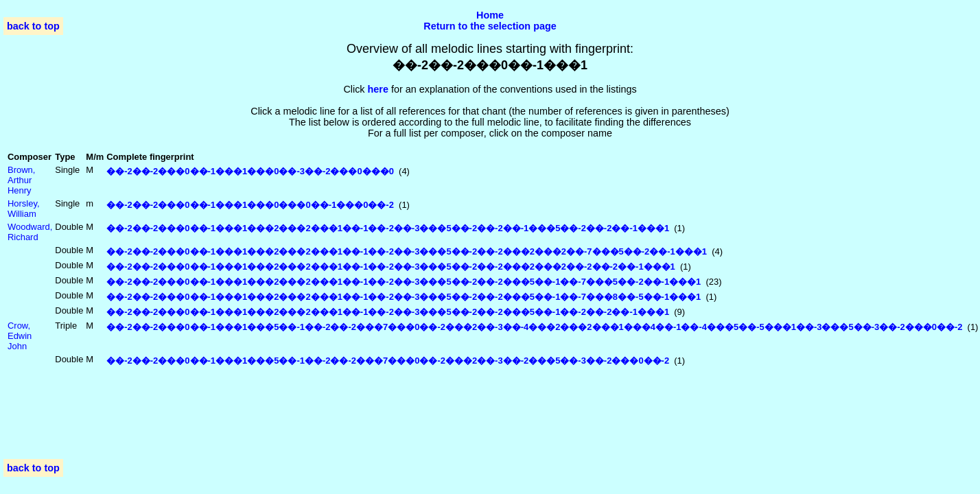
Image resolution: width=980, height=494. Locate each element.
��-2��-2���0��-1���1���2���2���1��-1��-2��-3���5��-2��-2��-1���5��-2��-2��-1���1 (388, 228)
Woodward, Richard (30, 232)
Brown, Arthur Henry (21, 180)
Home (490, 15)
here (378, 89)
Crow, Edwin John (20, 336)
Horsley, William (24, 209)
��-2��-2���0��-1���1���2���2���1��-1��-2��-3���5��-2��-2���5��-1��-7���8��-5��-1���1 (404, 297)
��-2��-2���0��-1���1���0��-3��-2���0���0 (250, 171)
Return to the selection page (490, 26)
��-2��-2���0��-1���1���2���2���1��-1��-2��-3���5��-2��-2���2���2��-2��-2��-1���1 (391, 267)
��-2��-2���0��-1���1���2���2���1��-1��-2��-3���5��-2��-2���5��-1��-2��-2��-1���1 (388, 312)
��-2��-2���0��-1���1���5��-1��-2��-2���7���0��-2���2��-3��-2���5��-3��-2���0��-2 (388, 361)
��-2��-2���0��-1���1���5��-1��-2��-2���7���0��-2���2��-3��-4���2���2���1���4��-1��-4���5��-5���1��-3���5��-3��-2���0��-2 (534, 327)
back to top (33, 26)
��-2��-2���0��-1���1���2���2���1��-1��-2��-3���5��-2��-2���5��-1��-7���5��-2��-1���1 (404, 282)
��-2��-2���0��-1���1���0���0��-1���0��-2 (250, 205)
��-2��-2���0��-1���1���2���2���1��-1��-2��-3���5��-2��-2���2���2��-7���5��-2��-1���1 (407, 251)
